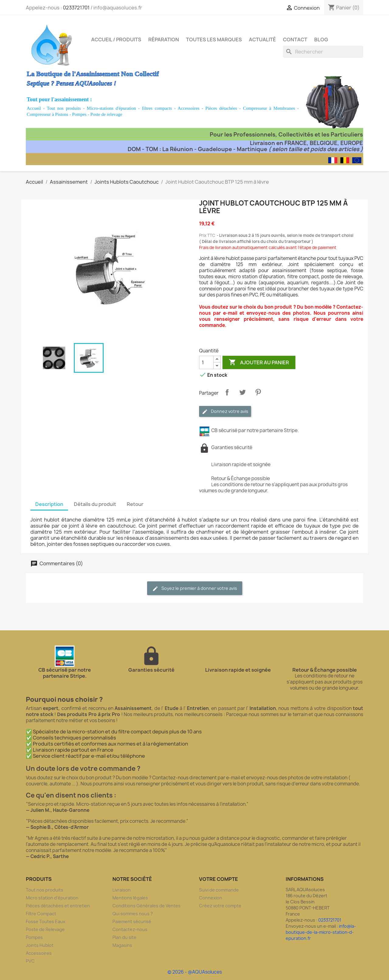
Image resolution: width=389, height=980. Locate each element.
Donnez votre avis (225, 412)
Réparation (164, 40)
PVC (30, 961)
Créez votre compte (220, 906)
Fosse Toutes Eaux (46, 921)
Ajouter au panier (259, 362)
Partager (227, 392)
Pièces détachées (221, 108)
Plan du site (124, 937)
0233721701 (76, 8)
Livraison (122, 890)
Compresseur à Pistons (48, 114)
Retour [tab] (135, 504)
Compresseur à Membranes (269, 108)
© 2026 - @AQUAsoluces (195, 972)
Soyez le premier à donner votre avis (195, 589)
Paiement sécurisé (132, 921)
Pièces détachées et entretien (58, 906)
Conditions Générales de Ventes (146, 906)
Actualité (262, 40)
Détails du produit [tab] (95, 504)
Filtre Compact (41, 914)
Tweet (243, 392)
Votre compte (219, 879)
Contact (295, 40)
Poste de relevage (106, 114)
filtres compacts (157, 108)
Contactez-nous (130, 929)
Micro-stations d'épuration (112, 108)
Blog (321, 40)
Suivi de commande (219, 890)
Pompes (79, 114)
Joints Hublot (40, 945)
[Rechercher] (323, 52)
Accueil (34, 108)
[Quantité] (206, 362)
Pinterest (258, 392)
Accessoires (189, 108)
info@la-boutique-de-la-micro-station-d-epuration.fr (321, 932)
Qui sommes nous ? (133, 914)
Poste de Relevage (45, 929)
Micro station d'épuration (52, 898)
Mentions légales (130, 898)
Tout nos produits (64, 108)
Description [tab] (49, 504)
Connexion (211, 898)
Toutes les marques (214, 40)
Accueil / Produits (116, 40)
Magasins (122, 945)
